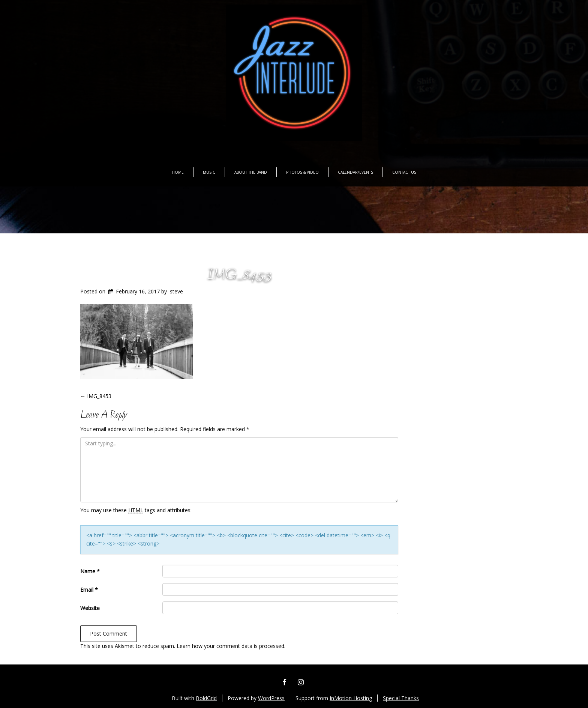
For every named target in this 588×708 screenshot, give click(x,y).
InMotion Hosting (351, 698)
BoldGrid (206, 698)
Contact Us (404, 172)
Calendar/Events (355, 172)
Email (89, 590)
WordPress (271, 698)
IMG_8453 (239, 275)
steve (176, 291)
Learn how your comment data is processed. (231, 646)
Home (178, 172)
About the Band (251, 172)
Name (90, 571)
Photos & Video (302, 172)
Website (90, 608)
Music (209, 172)
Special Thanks (401, 698)
